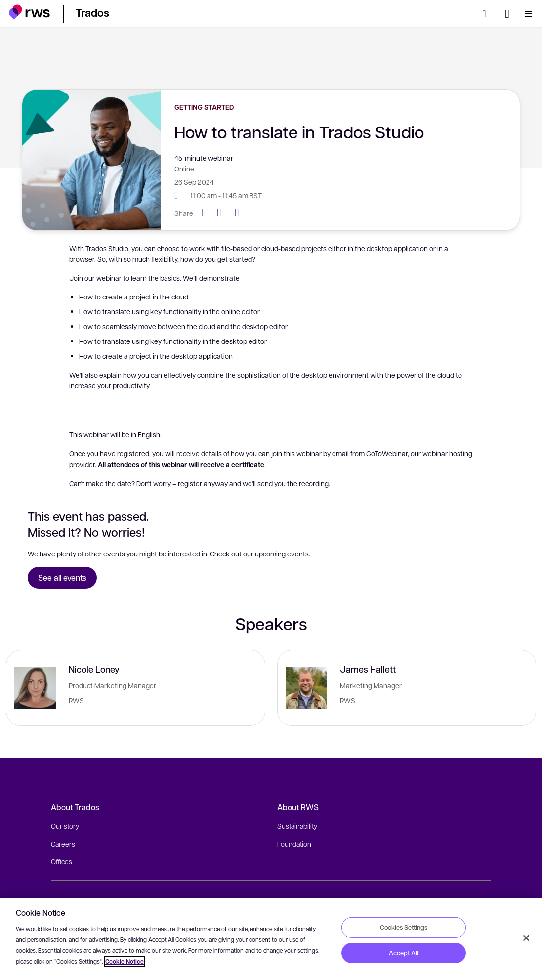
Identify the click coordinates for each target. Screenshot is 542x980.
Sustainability (297, 826)
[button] (29, 12)
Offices (62, 861)
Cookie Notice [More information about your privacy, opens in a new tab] (125, 961)
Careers (63, 844)
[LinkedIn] (241, 213)
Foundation (294, 844)
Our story (65, 826)
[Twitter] (223, 213)
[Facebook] (205, 213)
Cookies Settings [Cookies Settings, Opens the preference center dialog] (404, 927)
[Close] (526, 938)
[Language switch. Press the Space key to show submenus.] (507, 14)
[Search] (487, 14)
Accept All (404, 953)
